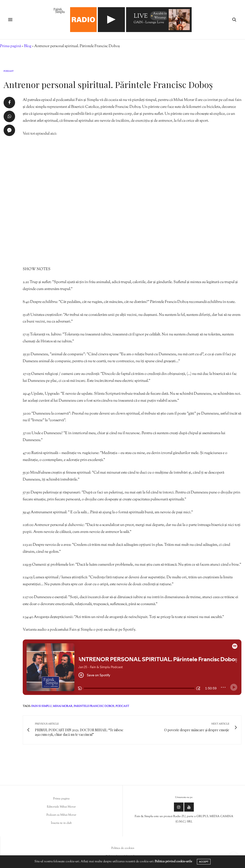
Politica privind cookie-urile (173, 862)
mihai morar (63, 706)
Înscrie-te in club (61, 823)
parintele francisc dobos (94, 706)
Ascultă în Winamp (159, 16)
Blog (28, 46)
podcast (122, 706)
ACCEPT (204, 862)
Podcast (9, 71)
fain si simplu (42, 706)
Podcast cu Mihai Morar (61, 815)
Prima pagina (61, 799)
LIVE (141, 16)
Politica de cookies (123, 848)
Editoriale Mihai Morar (61, 807)
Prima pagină (11, 46)
